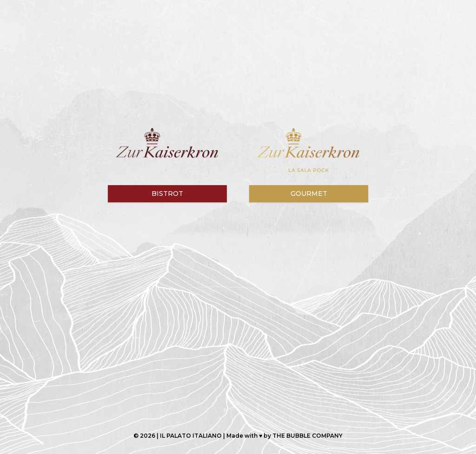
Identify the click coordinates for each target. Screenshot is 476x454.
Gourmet (309, 194)
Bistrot (167, 194)
